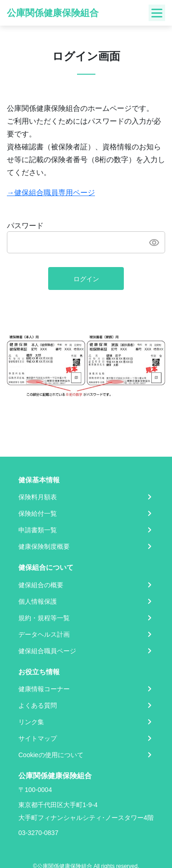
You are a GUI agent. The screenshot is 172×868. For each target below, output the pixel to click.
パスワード (25, 226)
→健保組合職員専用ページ (51, 193)
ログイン (86, 279)
